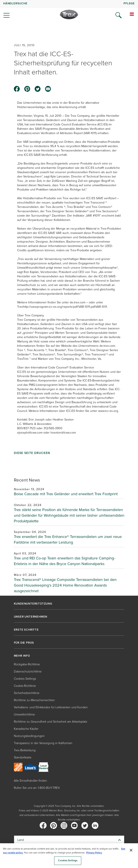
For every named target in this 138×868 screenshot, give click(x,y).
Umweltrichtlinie (24, 714)
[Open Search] (119, 15)
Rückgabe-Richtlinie (27, 664)
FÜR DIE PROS (24, 643)
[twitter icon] (38, 89)
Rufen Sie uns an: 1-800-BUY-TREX (37, 788)
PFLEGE (129, 3)
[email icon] (48, 89)
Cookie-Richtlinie (25, 686)
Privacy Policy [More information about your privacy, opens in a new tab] (94, 853)
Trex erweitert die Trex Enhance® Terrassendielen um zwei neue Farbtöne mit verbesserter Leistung (68, 539)
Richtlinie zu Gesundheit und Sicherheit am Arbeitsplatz (51, 722)
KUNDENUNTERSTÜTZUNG (33, 604)
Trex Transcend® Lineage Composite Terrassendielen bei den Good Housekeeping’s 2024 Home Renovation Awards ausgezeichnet (65, 585)
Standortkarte (23, 757)
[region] (69, 856)
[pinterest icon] (27, 89)
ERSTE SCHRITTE (26, 630)
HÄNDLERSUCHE (15, 3)
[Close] (131, 850)
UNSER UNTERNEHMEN (31, 617)
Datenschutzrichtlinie (28, 672)
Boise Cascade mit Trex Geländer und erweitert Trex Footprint (66, 494)
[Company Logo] (69, 15)
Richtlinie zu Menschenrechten (34, 700)
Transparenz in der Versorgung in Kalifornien (43, 743)
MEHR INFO (22, 656)
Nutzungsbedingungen (29, 736)
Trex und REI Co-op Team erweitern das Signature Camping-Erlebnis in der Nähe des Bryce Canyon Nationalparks (64, 561)
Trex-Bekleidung (25, 750)
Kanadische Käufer (26, 729)
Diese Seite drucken (32, 453)
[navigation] (69, 11)
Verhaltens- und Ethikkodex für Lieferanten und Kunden (51, 707)
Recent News (27, 480)
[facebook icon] (17, 89)
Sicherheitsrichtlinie (27, 693)
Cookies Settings (25, 679)
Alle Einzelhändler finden (30, 781)
